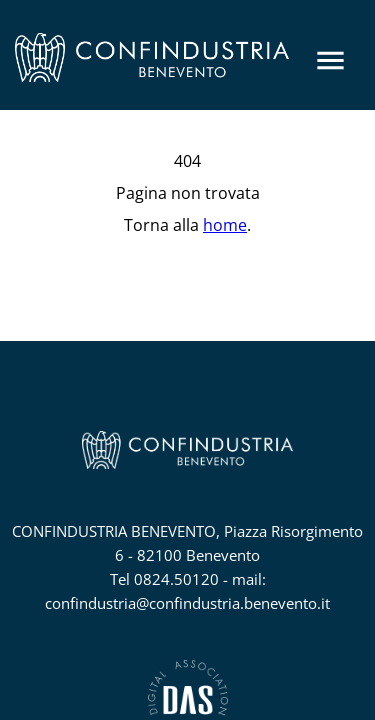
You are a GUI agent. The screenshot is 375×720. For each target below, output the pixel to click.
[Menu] (330, 60)
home (225, 225)
